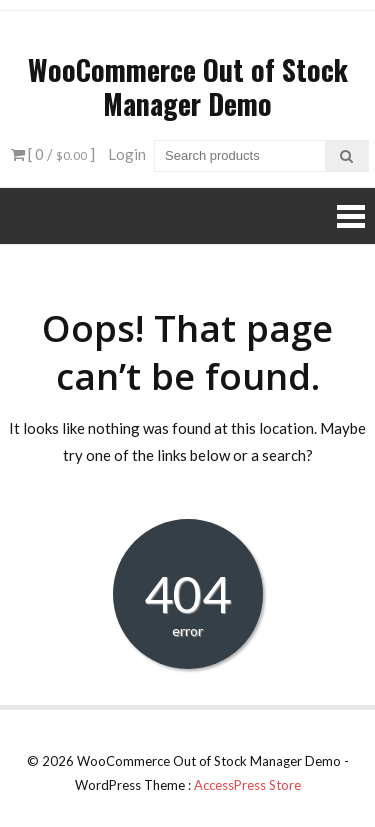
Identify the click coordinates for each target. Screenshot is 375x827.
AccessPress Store (247, 785)
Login (127, 154)
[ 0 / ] (53, 154)
